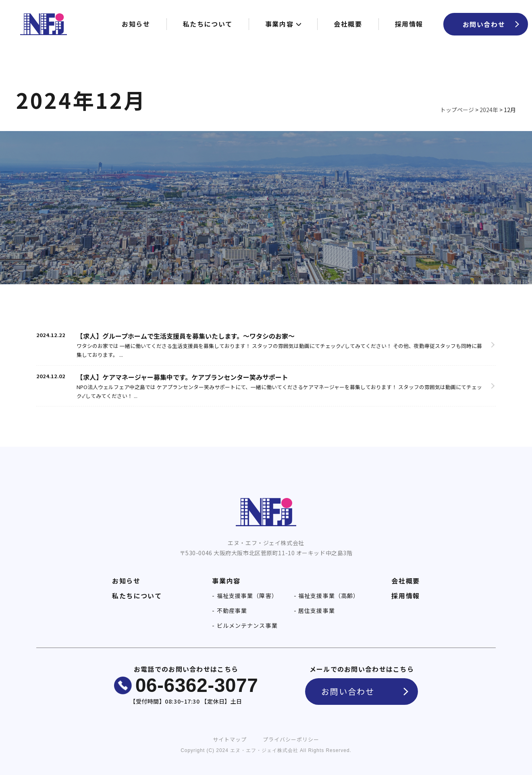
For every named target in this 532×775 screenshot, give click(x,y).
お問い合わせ (484, 24)
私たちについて (208, 24)
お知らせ (136, 24)
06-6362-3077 (197, 685)
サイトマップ (230, 739)
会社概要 (348, 24)
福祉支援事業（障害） (246, 596)
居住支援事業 (316, 610)
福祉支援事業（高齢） (328, 596)
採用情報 (409, 24)
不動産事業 (231, 610)
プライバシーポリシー (291, 739)
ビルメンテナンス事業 (246, 625)
